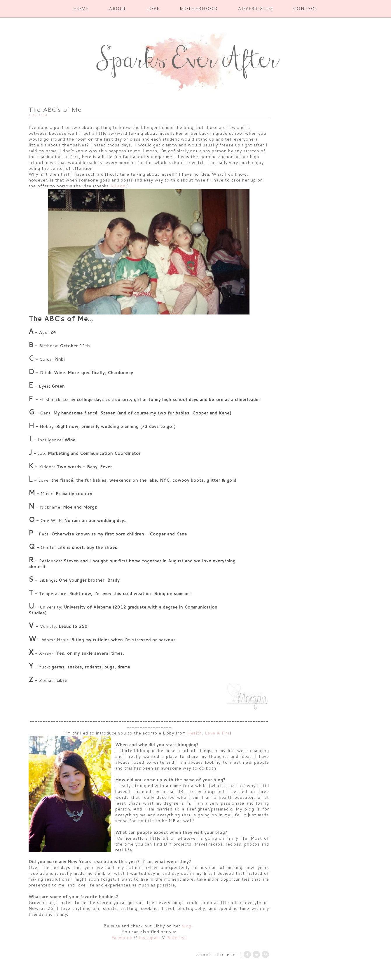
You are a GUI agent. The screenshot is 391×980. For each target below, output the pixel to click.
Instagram (149, 937)
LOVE (153, 9)
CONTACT (306, 9)
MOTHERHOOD (199, 9)
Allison (118, 186)
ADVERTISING (256, 9)
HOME (81, 9)
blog (187, 926)
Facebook (123, 937)
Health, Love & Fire (209, 733)
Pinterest (176, 937)
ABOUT (118, 9)
